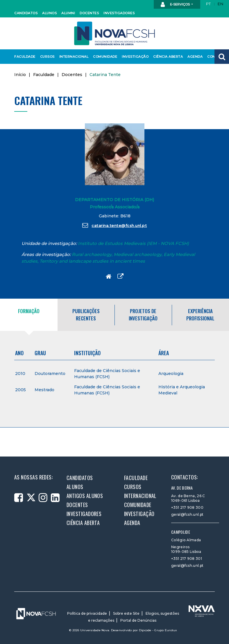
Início (20, 75)
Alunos (49, 13)
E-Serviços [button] (176, 5)
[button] (222, 57)
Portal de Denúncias (138, 620)
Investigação (134, 57)
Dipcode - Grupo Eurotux (158, 630)
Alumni (68, 13)
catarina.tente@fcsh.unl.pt (115, 225)
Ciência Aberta (167, 57)
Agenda (195, 57)
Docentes (89, 13)
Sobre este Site (126, 613)
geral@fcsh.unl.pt (187, 514)
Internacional (73, 57)
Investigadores (118, 13)
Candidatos (25, 13)
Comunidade (104, 57)
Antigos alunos (85, 496)
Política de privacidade (87, 613)
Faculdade (24, 57)
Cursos (47, 57)
